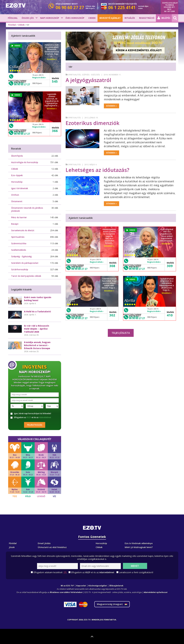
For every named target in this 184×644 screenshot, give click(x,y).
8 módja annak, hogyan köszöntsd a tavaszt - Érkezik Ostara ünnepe (37, 345)
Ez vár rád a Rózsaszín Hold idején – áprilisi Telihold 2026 (37, 329)
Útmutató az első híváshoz (52, 547)
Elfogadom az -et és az (31, 417)
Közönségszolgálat (98, 586)
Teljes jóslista (121, 333)
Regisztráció (147, 18)
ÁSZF (29, 417)
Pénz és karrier (19, 217)
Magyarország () (112, 604)
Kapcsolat (81, 586)
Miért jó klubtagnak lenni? (139, 547)
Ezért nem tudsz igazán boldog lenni (38, 299)
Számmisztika (19, 243)
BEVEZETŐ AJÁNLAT (110, 18)
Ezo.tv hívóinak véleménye (139, 543)
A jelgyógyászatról (88, 80)
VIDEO (131, 230)
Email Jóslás (44, 543)
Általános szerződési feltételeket (66, 592)
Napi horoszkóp (50, 18)
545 (55, 81)
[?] (65, 572)
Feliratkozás (35, 425)
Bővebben (112, 106)
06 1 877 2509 (169, 11)
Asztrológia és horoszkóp (25, 162)
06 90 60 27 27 (79, 269)
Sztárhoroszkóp (20, 269)
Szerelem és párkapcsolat (25, 263)
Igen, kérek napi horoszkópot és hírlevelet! (31, 414)
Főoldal (13, 18)
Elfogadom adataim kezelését (50, 572)
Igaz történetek (20, 188)
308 (112, 266)
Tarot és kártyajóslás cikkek (26, 276)
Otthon (15, 195)
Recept (15, 224)
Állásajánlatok (116, 586)
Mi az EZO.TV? (67, 586)
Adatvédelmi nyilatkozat (156, 592)
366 (55, 131)
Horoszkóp (17, 182)
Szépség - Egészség (91, 75)
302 (112, 315)
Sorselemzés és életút (23, 230)
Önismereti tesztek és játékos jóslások (27, 209)
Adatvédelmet (45, 417)
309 (170, 266)
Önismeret (17, 201)
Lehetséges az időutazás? (97, 170)
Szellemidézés (19, 250)
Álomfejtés (17, 156)
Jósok (12, 547)
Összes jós (28, 18)
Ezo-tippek (17, 175)
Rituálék (130, 18)
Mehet (135, 566)
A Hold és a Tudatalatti (37, 311)
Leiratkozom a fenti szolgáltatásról (136, 572)
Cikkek (92, 18)
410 (170, 315)
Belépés (164, 18)
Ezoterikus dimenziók (93, 123)
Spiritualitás (74, 75)
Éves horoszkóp (75, 18)
